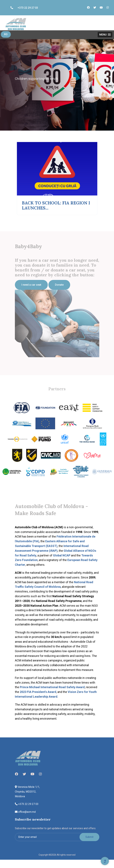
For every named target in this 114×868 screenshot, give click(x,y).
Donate (59, 285)
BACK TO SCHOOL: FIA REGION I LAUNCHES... (56, 205)
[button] (105, 35)
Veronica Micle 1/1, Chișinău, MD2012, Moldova (27, 792)
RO (6, 34)
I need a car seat (31, 285)
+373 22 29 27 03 (24, 8)
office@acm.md (25, 812)
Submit (89, 837)
